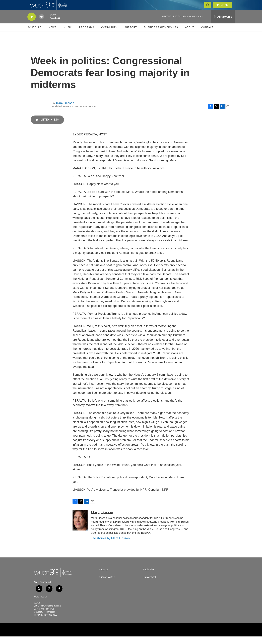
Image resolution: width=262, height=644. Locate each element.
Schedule (34, 35)
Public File (148, 577)
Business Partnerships (161, 35)
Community (109, 35)
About (190, 35)
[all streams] (223, 24)
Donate (226, 9)
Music (68, 35)
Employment (149, 585)
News (52, 35)
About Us (104, 577)
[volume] (42, 24)
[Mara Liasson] (80, 528)
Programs (87, 35)
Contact (207, 35)
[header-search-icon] (209, 9)
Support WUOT (107, 585)
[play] (32, 24)
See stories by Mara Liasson (110, 546)
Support (130, 35)
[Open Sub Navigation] (44, 35)
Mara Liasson (65, 111)
